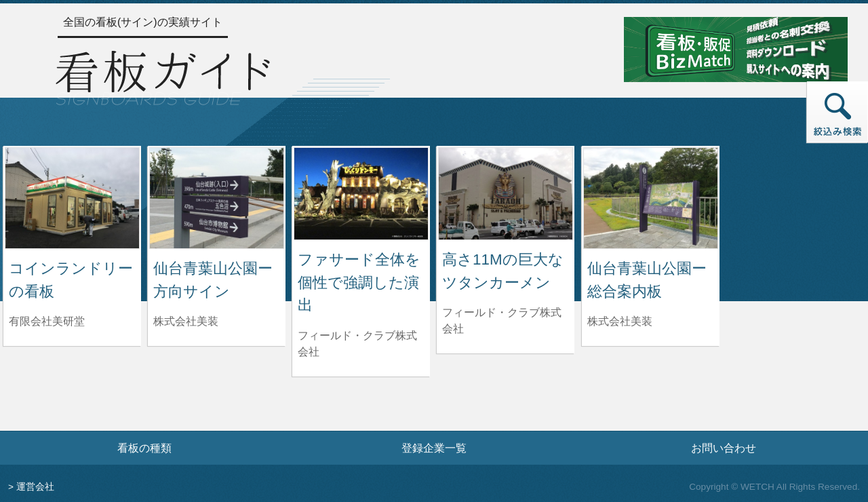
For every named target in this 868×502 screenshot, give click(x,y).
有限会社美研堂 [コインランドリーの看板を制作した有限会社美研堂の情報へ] (47, 321)
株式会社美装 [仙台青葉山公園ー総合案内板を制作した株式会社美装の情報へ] (620, 321)
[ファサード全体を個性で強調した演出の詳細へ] (361, 193)
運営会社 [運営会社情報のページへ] (35, 487)
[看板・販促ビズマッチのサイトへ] (736, 49)
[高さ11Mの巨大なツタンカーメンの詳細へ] (506, 193)
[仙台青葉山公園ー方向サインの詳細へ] (217, 197)
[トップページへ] (163, 76)
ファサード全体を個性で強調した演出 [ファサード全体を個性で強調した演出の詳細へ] (359, 282)
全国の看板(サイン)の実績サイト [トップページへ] (143, 22)
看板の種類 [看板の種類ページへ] (144, 448)
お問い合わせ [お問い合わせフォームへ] (724, 448)
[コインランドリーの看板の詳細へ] (72, 197)
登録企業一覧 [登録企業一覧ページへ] (434, 448)
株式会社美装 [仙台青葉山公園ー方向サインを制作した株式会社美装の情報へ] (186, 321)
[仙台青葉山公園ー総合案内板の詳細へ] (651, 197)
